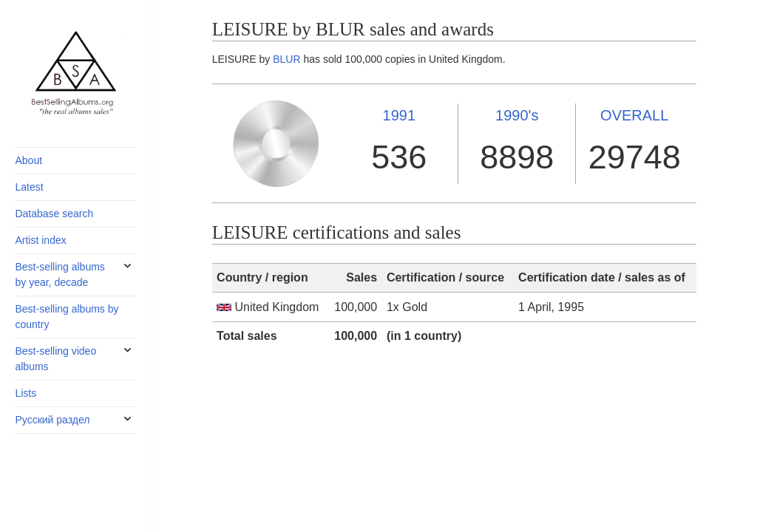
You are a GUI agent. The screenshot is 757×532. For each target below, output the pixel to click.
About (28, 160)
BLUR (286, 59)
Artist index (40, 240)
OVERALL (634, 115)
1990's (517, 115)
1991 (400, 115)
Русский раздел (52, 420)
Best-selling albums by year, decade (60, 274)
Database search (54, 214)
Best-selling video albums (55, 359)
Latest (29, 187)
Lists (26, 393)
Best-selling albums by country (67, 317)
